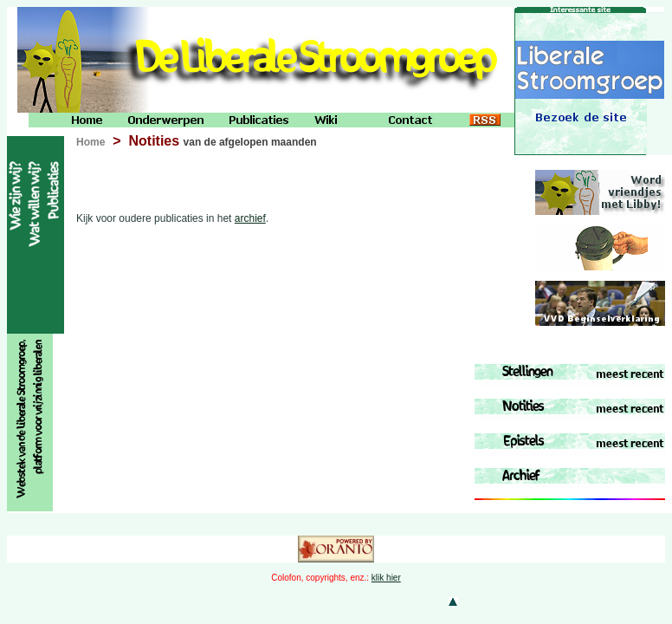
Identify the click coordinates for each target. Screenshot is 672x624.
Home (90, 142)
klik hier (386, 578)
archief (250, 218)
